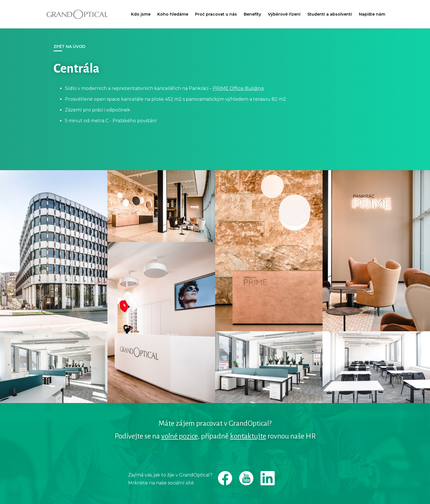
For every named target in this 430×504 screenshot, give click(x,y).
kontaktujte (248, 436)
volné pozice (179, 436)
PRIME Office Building (238, 88)
